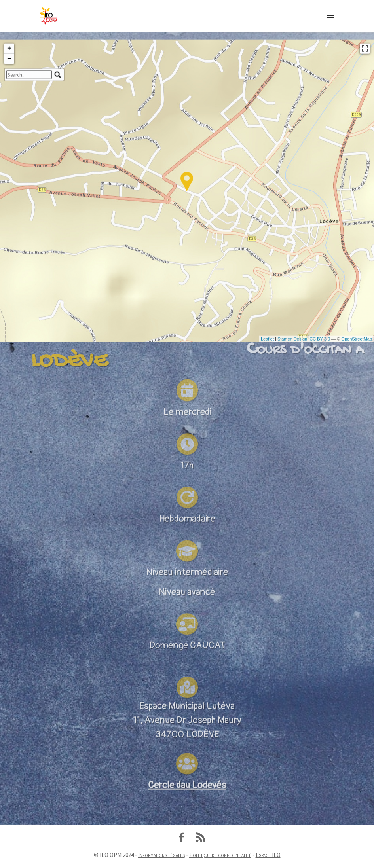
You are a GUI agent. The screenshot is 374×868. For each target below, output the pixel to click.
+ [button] (9, 110)
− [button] (9, 121)
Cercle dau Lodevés (187, 803)
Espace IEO (268, 855)
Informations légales (161, 855)
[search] (29, 136)
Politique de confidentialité (220, 855)
